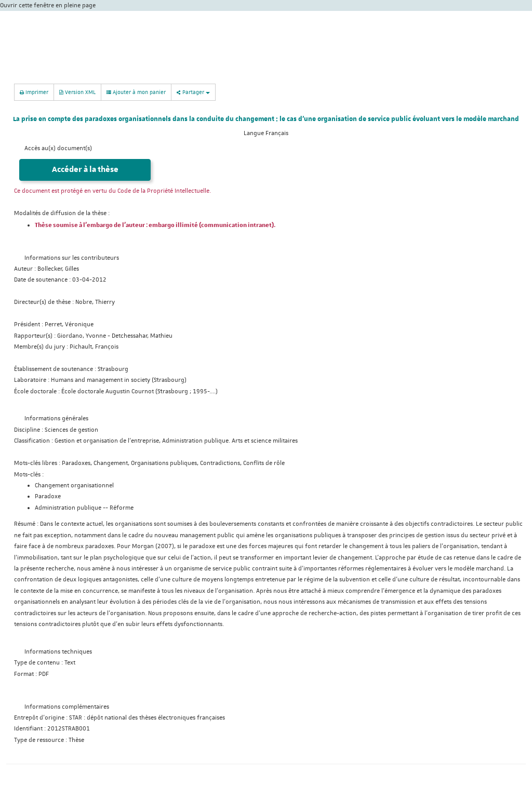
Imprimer (34, 92)
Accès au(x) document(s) (58, 148)
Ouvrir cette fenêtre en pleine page (48, 5)
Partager (193, 92)
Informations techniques (58, 652)
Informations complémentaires (67, 707)
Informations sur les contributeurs (72, 258)
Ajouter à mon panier (136, 92)
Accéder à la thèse (85, 170)
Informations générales (56, 418)
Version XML (77, 92)
